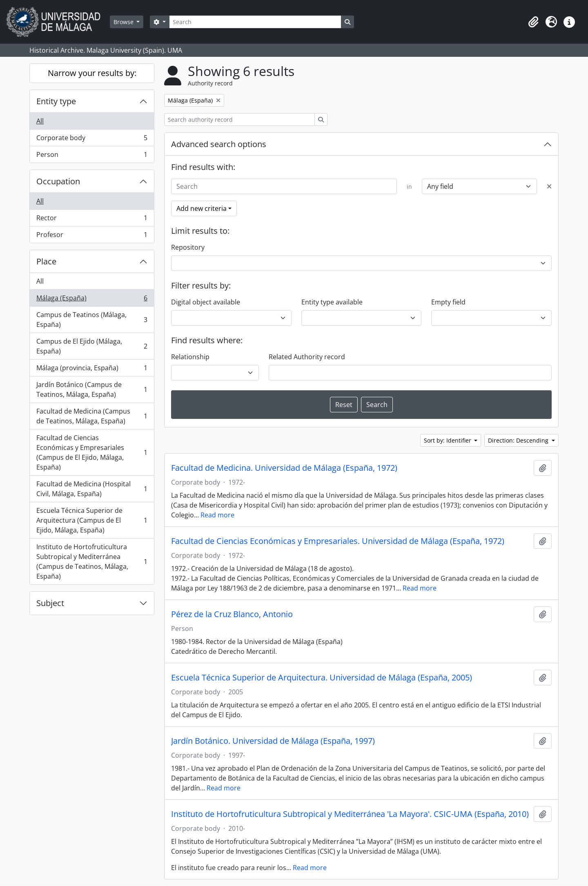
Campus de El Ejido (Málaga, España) (92, 346)
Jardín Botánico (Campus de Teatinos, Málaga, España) (92, 389)
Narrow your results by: (92, 73)
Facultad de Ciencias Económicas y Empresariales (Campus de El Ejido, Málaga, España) (92, 452)
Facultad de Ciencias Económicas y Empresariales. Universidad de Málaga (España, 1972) (338, 541)
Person (92, 156)
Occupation (58, 181)
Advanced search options (219, 144)
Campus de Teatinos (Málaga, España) (92, 320)
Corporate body (92, 140)
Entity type (56, 101)
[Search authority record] (239, 120)
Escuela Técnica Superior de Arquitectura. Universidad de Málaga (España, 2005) (322, 678)
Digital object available (206, 302)
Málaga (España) (92, 300)
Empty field (448, 302)
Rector (92, 220)
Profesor (92, 236)
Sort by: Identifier (448, 440)
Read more (217, 515)
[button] (533, 22)
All (40, 121)
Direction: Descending (519, 440)
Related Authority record (307, 357)
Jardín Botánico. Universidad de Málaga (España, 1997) (273, 741)
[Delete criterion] (549, 186)
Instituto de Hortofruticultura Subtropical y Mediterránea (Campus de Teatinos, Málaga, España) (92, 562)
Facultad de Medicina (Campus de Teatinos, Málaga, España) (92, 416)
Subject (50, 603)
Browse (124, 22)
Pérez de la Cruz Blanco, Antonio (232, 614)
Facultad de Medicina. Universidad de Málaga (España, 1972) (284, 468)
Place (46, 261)
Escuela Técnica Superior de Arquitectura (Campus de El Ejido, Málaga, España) (92, 520)
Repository (188, 247)
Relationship (190, 357)
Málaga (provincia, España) (92, 370)
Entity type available (332, 302)
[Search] (255, 22)
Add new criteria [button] (202, 208)
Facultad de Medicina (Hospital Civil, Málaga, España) (92, 489)
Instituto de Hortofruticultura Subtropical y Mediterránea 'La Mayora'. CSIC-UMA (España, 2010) (350, 814)
